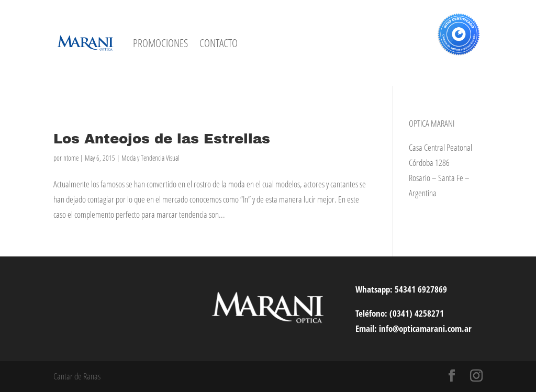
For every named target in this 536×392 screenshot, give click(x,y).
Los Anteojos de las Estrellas (162, 139)
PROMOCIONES (160, 43)
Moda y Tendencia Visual (150, 158)
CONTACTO (219, 43)
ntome (71, 158)
